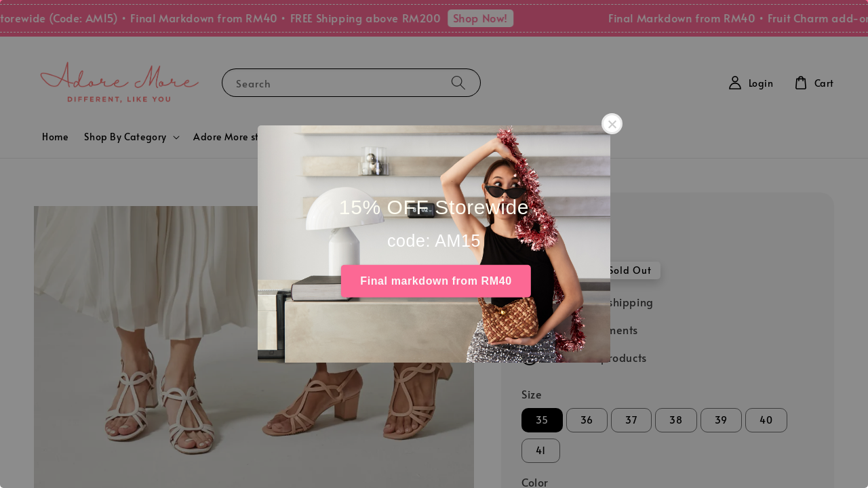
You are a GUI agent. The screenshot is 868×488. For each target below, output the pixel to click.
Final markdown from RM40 (436, 281)
